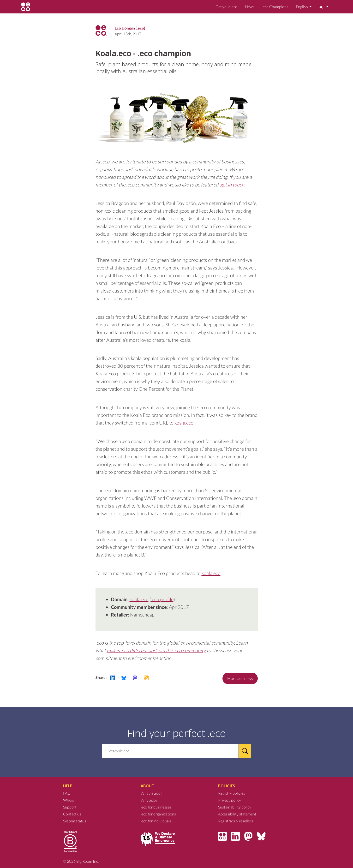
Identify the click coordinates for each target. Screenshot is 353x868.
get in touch (232, 185)
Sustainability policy (235, 807)
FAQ (67, 793)
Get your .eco (226, 7)
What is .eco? (151, 793)
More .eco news (240, 678)
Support (70, 807)
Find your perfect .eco (177, 733)
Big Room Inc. (87, 861)
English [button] (302, 7)
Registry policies (232, 793)
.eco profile (162, 599)
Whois (69, 800)
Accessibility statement (237, 814)
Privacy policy (230, 800)
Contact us (72, 814)
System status (75, 821)
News (250, 7)
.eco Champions (275, 7)
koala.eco (184, 423)
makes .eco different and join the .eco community (156, 650)
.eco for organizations (158, 814)
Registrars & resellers (236, 821)
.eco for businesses (156, 807)
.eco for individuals (156, 821)
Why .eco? (149, 800)
